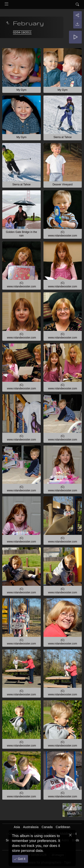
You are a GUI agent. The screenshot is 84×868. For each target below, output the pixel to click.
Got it (21, 859)
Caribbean (63, 827)
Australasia (31, 827)
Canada (47, 827)
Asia (17, 827)
